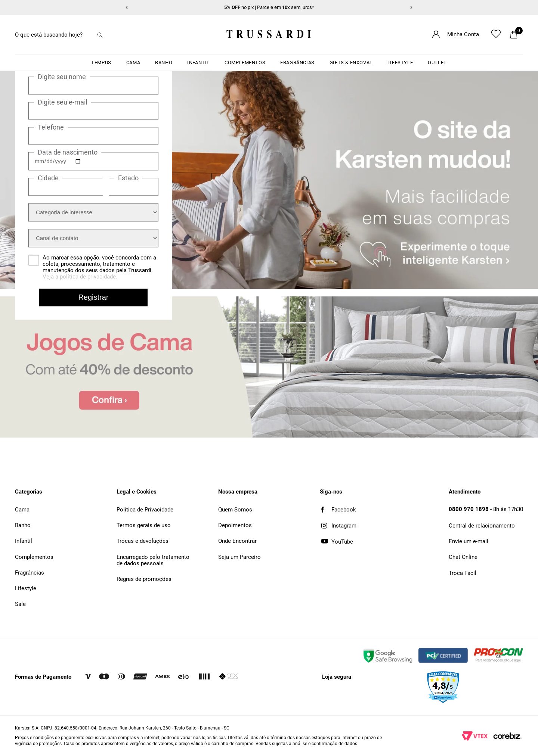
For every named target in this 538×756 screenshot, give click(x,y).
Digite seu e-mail (62, 102)
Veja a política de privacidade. (80, 277)
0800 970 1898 (469, 509)
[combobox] (64, 35)
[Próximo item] (411, 7)
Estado (128, 178)
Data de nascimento (68, 152)
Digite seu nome (62, 77)
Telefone (51, 127)
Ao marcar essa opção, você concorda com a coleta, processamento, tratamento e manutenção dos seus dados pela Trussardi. (99, 267)
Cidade (48, 178)
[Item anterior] (127, 7)
